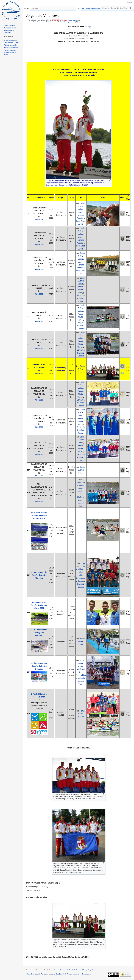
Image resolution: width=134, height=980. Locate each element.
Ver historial (96, 8)
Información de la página (10, 54)
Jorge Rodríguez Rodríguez (81, 566)
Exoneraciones (86, 974)
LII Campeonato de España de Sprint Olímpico (39, 666)
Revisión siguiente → (68, 22)
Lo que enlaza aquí (10, 40)
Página (27, 8)
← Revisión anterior (38, 22)
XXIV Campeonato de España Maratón (39, 633)
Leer (78, 8)
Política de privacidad (33, 974)
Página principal (9, 25)
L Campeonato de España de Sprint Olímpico (39, 575)
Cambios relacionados (12, 42)
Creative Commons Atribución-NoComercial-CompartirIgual (73, 970)
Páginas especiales (11, 45)
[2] (122, 373)
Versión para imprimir (11, 48)
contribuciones (74, 20)
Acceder (129, 2)
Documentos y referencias (9, 31)
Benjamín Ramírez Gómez (81, 298)
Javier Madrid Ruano (81, 503)
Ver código (86, 8)
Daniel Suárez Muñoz (81, 206)
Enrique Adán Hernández (81, 575)
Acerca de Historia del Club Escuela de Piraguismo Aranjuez (61, 974)
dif (29, 22)
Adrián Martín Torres (80, 290)
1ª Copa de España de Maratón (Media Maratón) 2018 (39, 516)
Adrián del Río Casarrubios (81, 672)
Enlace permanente (11, 50)
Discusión (34, 8)
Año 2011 (39, 501)
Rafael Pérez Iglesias (81, 714)
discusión (65, 20)
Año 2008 (39, 219)
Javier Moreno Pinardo (80, 215)
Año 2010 (39, 294)
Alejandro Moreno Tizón (81, 681)
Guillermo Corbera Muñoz (81, 485)
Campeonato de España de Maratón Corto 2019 (39, 605)
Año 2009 (39, 269)
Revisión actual (51, 22)
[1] (89, 27)
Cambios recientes (10, 28)
